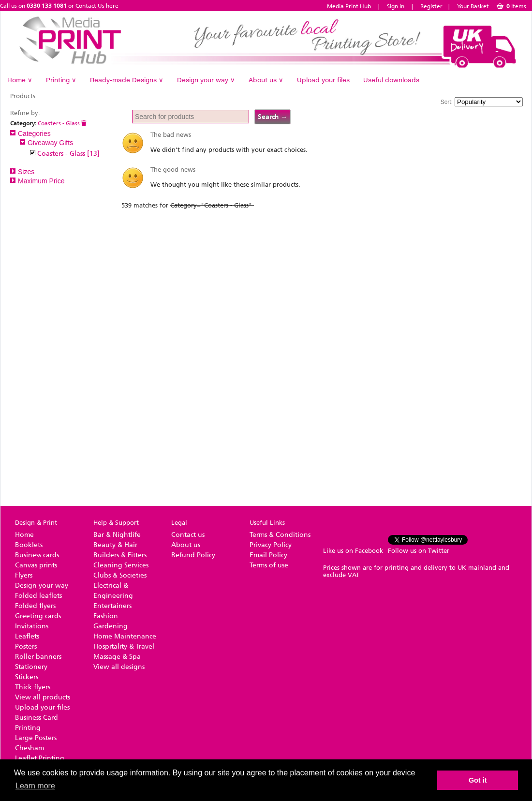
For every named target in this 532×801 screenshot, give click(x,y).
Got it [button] (478, 780)
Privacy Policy (271, 545)
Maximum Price (37, 181)
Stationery (31, 667)
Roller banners (38, 657)
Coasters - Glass (62, 123)
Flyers (24, 575)
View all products (43, 697)
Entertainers (112, 606)
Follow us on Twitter (419, 551)
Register (431, 6)
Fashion (106, 616)
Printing (61, 80)
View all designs (119, 667)
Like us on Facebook (353, 551)
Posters (26, 646)
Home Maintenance (125, 636)
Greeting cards (38, 616)
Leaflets (27, 636)
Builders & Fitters (120, 555)
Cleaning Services (121, 565)
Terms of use (269, 565)
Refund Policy (193, 555)
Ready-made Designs (127, 80)
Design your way (206, 80)
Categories (30, 133)
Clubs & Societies (120, 575)
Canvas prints (36, 565)
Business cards (37, 555)
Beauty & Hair (115, 545)
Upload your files (323, 80)
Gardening (111, 626)
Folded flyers (35, 606)
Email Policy (268, 555)
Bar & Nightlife (117, 535)
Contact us (188, 535)
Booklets (29, 545)
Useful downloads (391, 80)
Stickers (27, 677)
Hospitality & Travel (124, 646)
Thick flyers (33, 687)
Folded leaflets (38, 596)
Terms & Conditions (280, 535)
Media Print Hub (349, 6)
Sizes (22, 172)
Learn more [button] (35, 786)
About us (266, 80)
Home (20, 80)
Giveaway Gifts (46, 143)
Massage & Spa (117, 657)
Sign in (396, 6)
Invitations (32, 626)
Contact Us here (97, 6)
